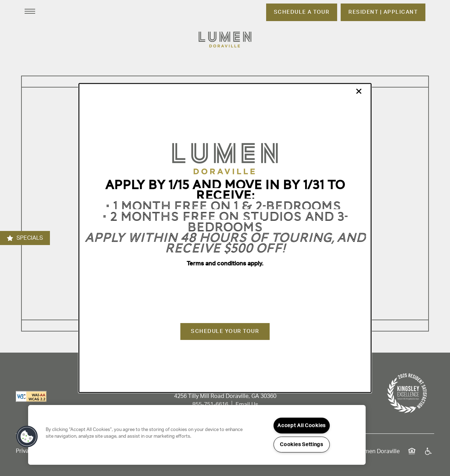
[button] (27, 437)
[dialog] (225, 238)
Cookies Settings (301, 445)
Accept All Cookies (301, 426)
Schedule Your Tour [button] (225, 331)
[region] (197, 435)
